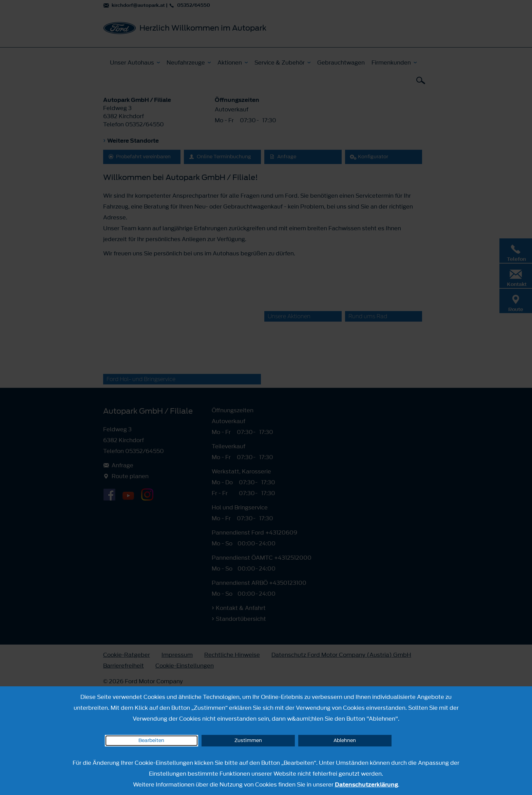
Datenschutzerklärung (366, 784)
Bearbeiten (151, 740)
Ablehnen (345, 740)
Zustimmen (248, 740)
